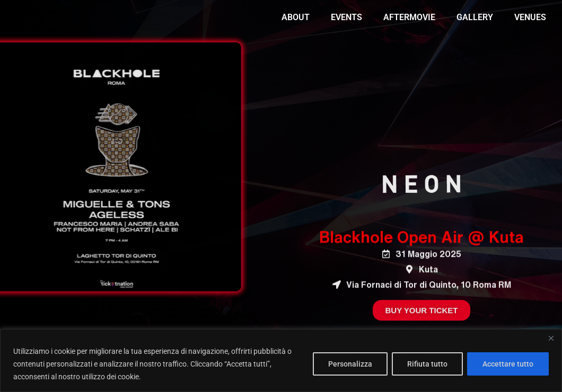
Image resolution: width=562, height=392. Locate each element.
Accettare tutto (508, 364)
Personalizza (350, 364)
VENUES (530, 17)
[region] (281, 360)
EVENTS (346, 17)
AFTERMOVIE (409, 17)
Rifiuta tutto (427, 364)
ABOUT (296, 17)
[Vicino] (551, 338)
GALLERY (475, 17)
